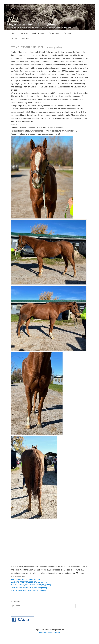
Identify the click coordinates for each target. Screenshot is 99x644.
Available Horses (39, 33)
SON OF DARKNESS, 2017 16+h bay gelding (28, 590)
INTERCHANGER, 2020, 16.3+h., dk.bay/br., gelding (31, 585)
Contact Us (25, 39)
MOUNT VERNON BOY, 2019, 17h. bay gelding (29, 588)
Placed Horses (55, 33)
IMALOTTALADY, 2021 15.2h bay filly (25, 579)
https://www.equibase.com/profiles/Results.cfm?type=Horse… (51, 131)
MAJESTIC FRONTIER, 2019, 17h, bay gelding (29, 582)
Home (14, 33)
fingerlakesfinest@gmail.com (49, 632)
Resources (68, 33)
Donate (14, 39)
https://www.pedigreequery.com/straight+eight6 (40, 134)
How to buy (24, 33)
